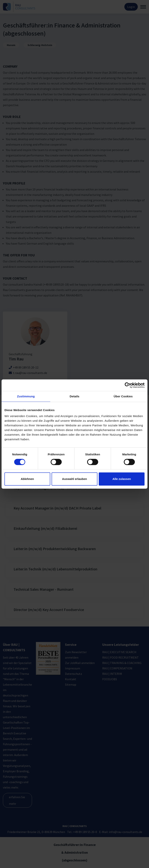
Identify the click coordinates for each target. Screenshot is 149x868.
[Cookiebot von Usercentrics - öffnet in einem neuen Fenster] (128, 385)
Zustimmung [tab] (26, 396)
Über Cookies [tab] (123, 396)
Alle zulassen (122, 479)
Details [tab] (74, 396)
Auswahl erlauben (74, 479)
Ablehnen (27, 479)
